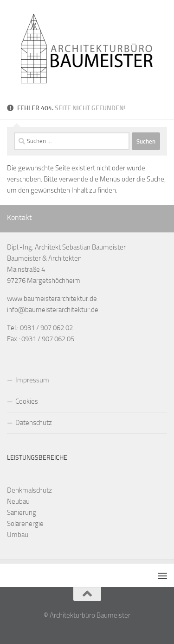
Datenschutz (34, 423)
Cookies (27, 401)
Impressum (32, 380)
